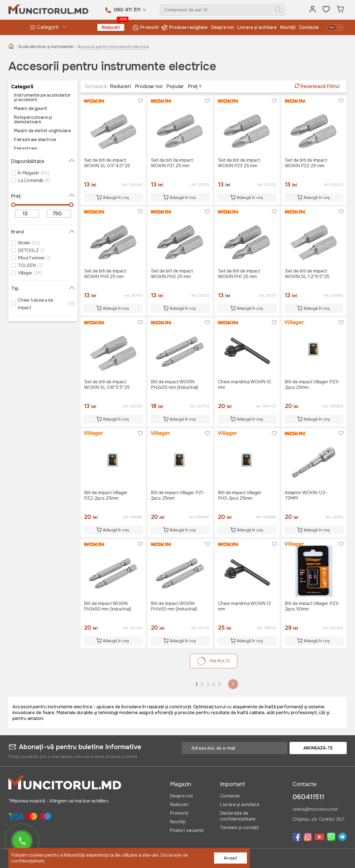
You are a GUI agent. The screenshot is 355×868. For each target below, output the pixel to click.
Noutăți (288, 27)
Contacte (309, 27)
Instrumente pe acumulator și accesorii (42, 97)
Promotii (145, 28)
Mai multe (213, 661)
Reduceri (113, 27)
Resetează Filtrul (317, 86)
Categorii (44, 27)
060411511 (308, 797)
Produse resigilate (185, 28)
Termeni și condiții (239, 828)
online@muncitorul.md (315, 810)
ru (340, 27)
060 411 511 (127, 10)
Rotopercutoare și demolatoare (33, 120)
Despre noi (222, 27)
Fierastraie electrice (35, 140)
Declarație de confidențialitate (238, 816)
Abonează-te (318, 748)
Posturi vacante (187, 830)
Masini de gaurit (31, 109)
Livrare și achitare (257, 27)
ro (332, 27)
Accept (230, 858)
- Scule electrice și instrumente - (46, 47)
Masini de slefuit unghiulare (42, 131)
